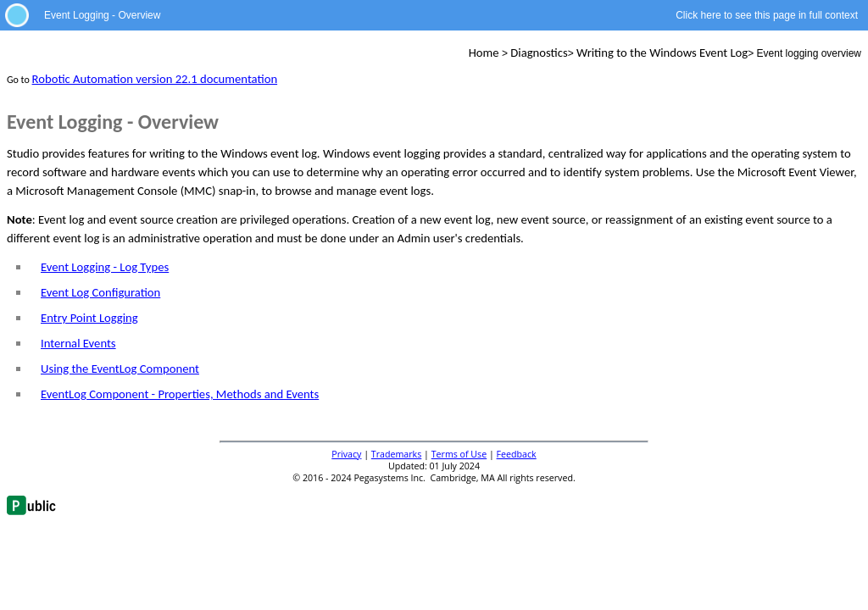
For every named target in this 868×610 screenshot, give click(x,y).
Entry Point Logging (89, 318)
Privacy (346, 454)
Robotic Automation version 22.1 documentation (155, 79)
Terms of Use (459, 454)
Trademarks (396, 454)
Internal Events (78, 343)
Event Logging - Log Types (105, 267)
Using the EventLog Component (120, 369)
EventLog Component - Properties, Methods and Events (180, 394)
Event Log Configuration (100, 292)
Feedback (517, 454)
